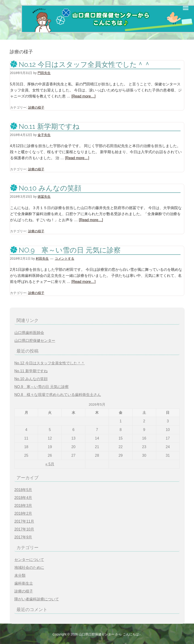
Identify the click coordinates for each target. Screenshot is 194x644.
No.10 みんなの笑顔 (50, 188)
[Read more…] (84, 96)
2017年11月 (24, 521)
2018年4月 (23, 498)
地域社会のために (29, 568)
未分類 (20, 575)
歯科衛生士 (24, 583)
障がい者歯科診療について (37, 599)
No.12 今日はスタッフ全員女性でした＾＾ (85, 64)
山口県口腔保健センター (35, 341)
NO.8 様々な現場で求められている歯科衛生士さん (58, 395)
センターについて (29, 560)
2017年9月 (23, 537)
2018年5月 (23, 490)
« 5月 (50, 464)
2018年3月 (23, 506)
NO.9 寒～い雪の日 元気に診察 (70, 250)
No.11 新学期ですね (49, 126)
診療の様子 (36, 107)
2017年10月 (24, 529)
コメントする (65, 259)
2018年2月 (23, 513)
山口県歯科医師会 (29, 333)
